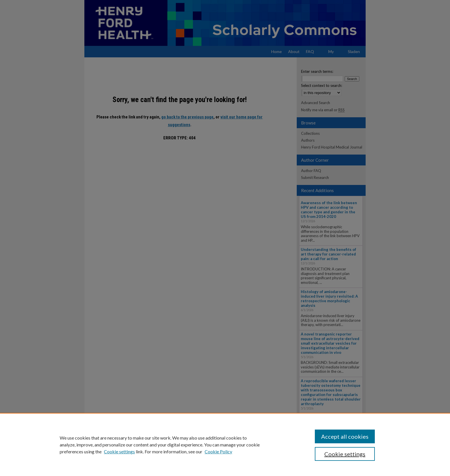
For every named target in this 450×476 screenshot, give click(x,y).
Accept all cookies (345, 436)
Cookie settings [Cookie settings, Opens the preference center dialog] (345, 454)
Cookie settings (119, 451)
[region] (225, 444)
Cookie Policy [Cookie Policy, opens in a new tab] (218, 451)
